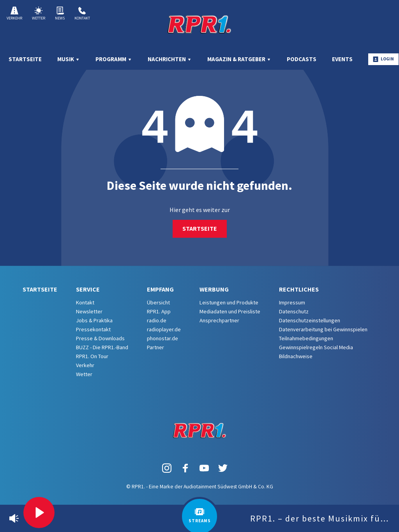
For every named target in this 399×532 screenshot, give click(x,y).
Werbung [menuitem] (214, 289)
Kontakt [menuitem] (85, 302)
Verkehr (14, 14)
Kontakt (82, 14)
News (60, 14)
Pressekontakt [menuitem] (93, 329)
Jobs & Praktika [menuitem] (94, 320)
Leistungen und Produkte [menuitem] (229, 302)
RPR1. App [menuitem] (159, 311)
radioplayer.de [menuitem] (164, 329)
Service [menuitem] (88, 289)
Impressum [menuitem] (292, 302)
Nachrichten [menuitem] (170, 59)
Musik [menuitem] (69, 59)
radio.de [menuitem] (157, 320)
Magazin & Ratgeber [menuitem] (239, 59)
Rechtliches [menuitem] (299, 289)
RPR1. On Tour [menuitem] (92, 356)
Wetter (39, 14)
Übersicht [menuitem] (158, 302)
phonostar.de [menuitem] (162, 338)
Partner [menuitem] (155, 347)
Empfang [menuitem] (160, 289)
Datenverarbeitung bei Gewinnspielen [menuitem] (323, 329)
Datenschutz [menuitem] (294, 311)
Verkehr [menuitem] (85, 365)
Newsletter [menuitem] (89, 311)
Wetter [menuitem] (84, 374)
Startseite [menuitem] (25, 59)
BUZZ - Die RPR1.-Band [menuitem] (102, 347)
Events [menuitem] (342, 59)
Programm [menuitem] (114, 59)
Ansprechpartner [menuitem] (219, 320)
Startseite (200, 228)
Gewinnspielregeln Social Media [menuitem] (316, 347)
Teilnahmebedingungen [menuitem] (306, 338)
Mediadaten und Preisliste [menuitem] (230, 311)
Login (383, 59)
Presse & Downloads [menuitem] (100, 338)
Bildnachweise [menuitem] (296, 356)
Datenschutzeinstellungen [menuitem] (310, 320)
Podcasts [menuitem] (302, 59)
